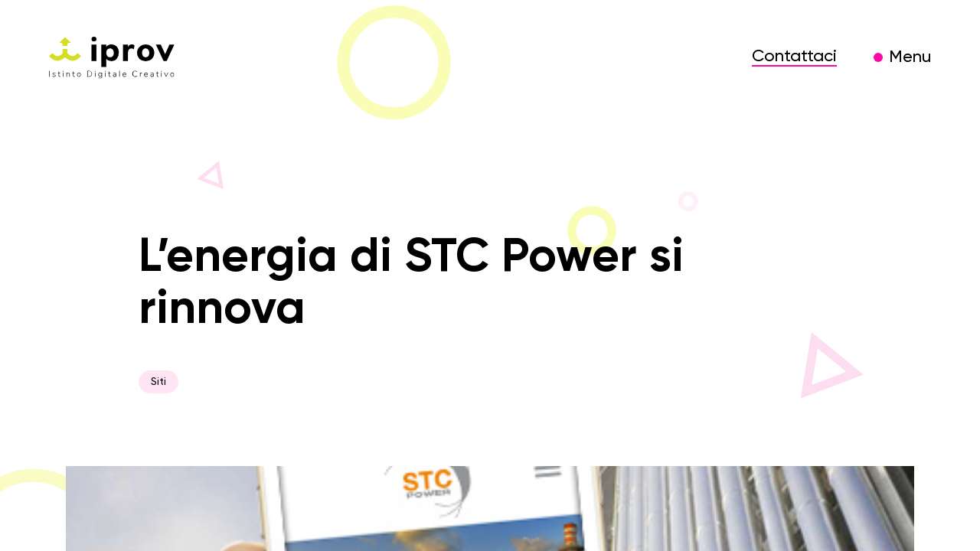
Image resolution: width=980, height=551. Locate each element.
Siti (158, 382)
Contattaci (794, 57)
